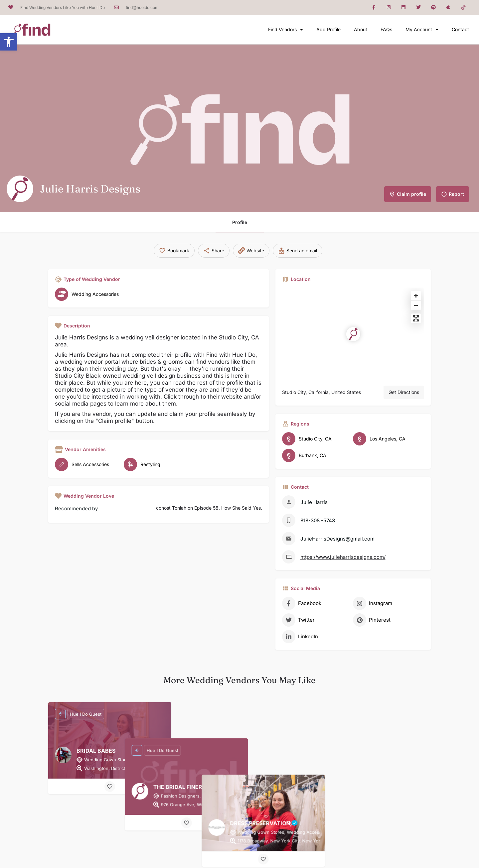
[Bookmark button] (110, 787)
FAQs (386, 29)
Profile (240, 222)
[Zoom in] (416, 296)
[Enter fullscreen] (416, 318)
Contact (460, 29)
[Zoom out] (416, 305)
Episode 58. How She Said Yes (228, 508)
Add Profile (328, 29)
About (361, 29)
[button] (9, 42)
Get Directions (404, 392)
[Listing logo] (20, 189)
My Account (422, 30)
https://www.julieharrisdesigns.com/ (343, 557)
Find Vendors (286, 30)
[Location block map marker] (353, 334)
